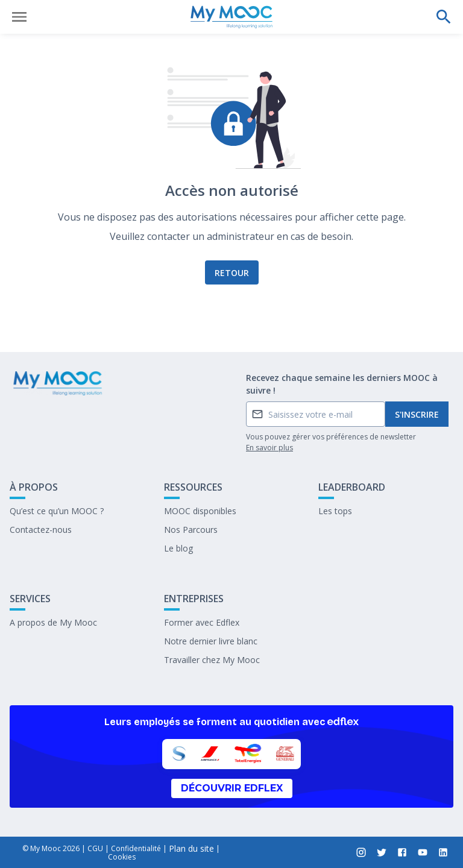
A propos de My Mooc (53, 622)
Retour (232, 273)
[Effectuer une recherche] (444, 17)
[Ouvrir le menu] (19, 17)
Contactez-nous (41, 530)
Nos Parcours (191, 530)
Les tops (335, 511)
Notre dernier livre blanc (211, 641)
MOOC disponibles (200, 511)
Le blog (178, 548)
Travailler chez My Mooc (212, 660)
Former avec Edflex (202, 622)
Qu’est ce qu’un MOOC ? (57, 511)
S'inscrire (417, 414)
